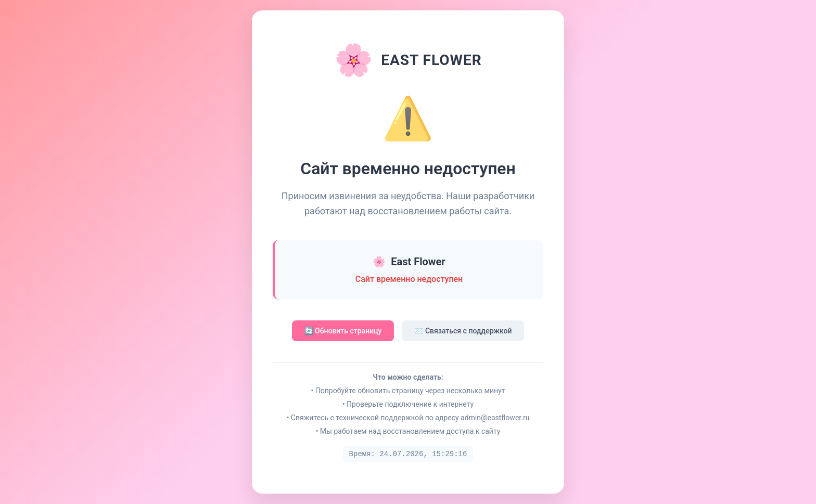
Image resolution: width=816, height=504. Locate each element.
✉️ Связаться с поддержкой (463, 331)
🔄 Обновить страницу (343, 331)
